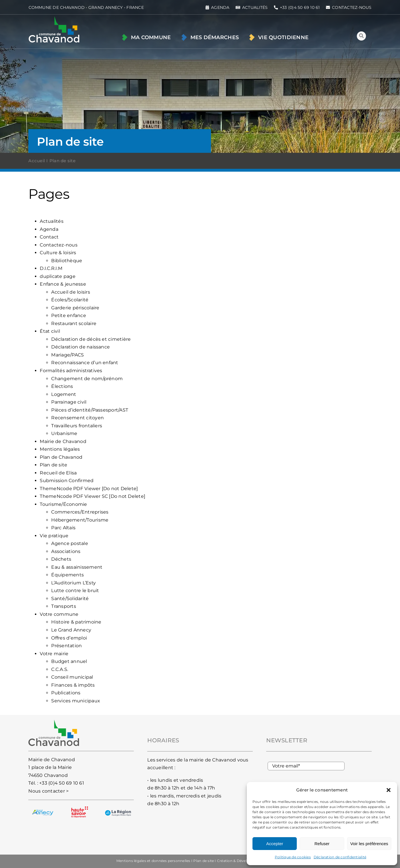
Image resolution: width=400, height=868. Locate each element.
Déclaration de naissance (80, 347)
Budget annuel (69, 661)
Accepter (275, 844)
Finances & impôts (73, 685)
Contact (49, 237)
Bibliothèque (67, 261)
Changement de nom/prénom (87, 379)
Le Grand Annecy (71, 630)
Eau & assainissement (77, 567)
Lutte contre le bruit (75, 591)
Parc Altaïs (63, 528)
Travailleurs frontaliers (77, 426)
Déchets (61, 559)
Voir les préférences (369, 844)
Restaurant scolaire (74, 323)
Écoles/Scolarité (70, 300)
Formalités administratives (71, 371)
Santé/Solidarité (70, 599)
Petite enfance (68, 315)
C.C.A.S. (60, 669)
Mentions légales (60, 449)
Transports (63, 606)
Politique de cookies (293, 857)
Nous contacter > (48, 791)
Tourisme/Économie (63, 504)
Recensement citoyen (77, 418)
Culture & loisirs (58, 253)
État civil (50, 331)
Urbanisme (64, 433)
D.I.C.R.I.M (51, 268)
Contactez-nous (58, 245)
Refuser (322, 844)
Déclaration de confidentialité (340, 857)
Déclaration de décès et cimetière (91, 339)
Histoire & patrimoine (76, 622)
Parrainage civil (69, 402)
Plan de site (53, 465)
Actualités (51, 221)
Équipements (67, 575)
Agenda (49, 229)
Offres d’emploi (69, 638)
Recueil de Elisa (58, 473)
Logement (64, 394)
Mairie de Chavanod (63, 441)
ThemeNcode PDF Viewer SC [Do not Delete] (92, 496)
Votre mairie (54, 654)
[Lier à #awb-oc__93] (361, 36)
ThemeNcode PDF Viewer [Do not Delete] (89, 489)
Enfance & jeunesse (63, 284)
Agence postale (69, 543)
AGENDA (220, 7)
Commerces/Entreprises (80, 512)
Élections (62, 386)
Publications (66, 693)
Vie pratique (54, 536)
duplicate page (57, 276)
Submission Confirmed (67, 481)
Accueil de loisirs (70, 292)
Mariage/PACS (67, 355)
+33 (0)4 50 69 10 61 (62, 783)
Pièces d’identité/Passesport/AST (90, 410)
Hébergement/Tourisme (80, 520)
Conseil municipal (72, 677)
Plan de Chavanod (61, 457)
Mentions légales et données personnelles (153, 861)
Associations (66, 551)
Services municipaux (76, 701)
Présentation (66, 646)
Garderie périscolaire (75, 308)
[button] (389, 790)
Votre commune (59, 614)
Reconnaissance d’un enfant (85, 363)
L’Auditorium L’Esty (73, 583)
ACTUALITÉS (255, 7)
